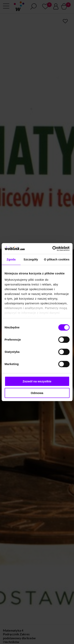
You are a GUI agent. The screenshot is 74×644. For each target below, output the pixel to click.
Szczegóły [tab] (31, 259)
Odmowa (37, 393)
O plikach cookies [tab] (57, 259)
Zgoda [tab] (11, 259)
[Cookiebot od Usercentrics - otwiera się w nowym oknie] (53, 249)
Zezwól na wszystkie (37, 381)
